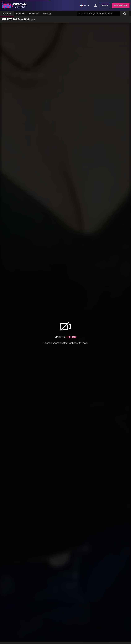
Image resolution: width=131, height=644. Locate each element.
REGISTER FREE (121, 5)
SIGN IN (105, 5)
